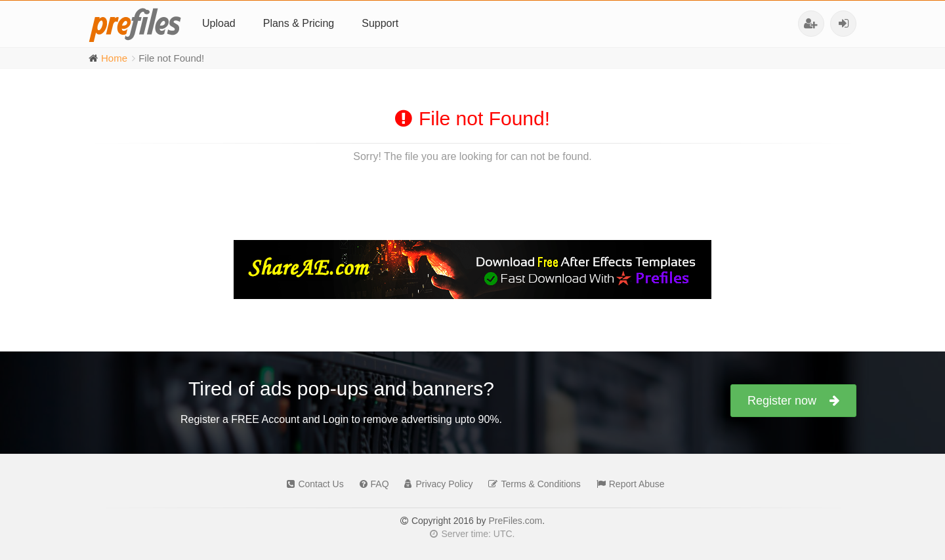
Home (114, 58)
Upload (219, 23)
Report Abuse (627, 484)
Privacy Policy (435, 484)
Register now (793, 401)
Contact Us (312, 484)
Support (380, 23)
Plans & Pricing (299, 23)
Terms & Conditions (531, 484)
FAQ (371, 484)
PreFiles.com (515, 521)
